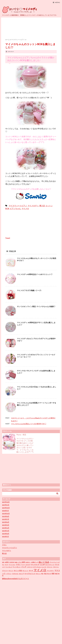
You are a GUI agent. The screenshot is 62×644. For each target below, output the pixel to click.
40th (3, 562)
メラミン (9, 574)
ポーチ (31, 571)
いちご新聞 (21, 562)
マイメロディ (33, 206)
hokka (16, 562)
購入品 (42, 206)
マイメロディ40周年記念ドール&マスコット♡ (35, 275)
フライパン (50, 567)
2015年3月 (6, 531)
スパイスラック (41, 140)
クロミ (4, 545)
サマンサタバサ (35, 565)
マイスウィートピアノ (18, 206)
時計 (42, 574)
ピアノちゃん (15, 209)
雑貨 (53, 574)
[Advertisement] (18, 469)
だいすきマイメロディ (20, 10)
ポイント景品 (18, 571)
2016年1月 (5, 511)
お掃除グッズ (35, 562)
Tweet (8, 238)
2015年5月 (6, 525)
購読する (7, 485)
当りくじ (38, 574)
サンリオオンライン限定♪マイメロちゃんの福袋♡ (36, 307)
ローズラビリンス (30, 574)
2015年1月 (5, 537)
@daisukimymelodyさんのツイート (16, 579)
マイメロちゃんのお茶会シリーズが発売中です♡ (29, 424)
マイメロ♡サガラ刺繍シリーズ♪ (29, 291)
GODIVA (12, 562)
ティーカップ (9, 567)
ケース (23, 565)
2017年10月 (6, 508)
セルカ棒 (42, 565)
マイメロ (25, 209)
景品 (45, 574)
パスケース (30, 567)
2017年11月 (6, 505)
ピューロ (44, 567)
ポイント (11, 571)
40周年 (7, 562)
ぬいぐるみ (44, 562)
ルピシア (21, 574)
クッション (12, 565)
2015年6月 (6, 522)
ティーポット (17, 567)
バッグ (24, 567)
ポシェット (25, 571)
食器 (56, 574)
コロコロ (28, 565)
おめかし (28, 562)
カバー (7, 565)
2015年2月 (6, 534)
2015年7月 (6, 519)
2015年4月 (6, 528)
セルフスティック (50, 565)
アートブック (53, 562)
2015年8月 (6, 517)
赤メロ (49, 574)
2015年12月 (6, 514)
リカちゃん (15, 574)
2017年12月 (6, 502)
